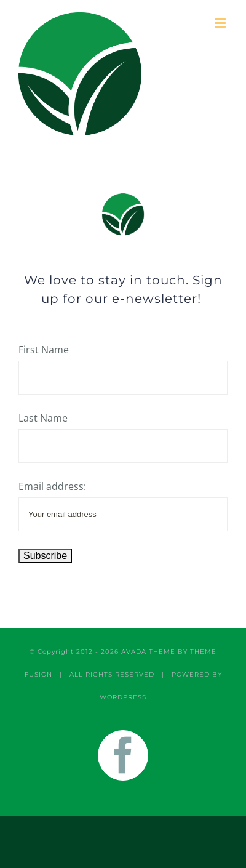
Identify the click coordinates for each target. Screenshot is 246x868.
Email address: (52, 486)
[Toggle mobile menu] (221, 23)
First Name (44, 350)
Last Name (43, 418)
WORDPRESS (123, 697)
